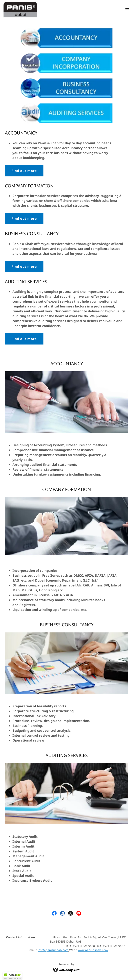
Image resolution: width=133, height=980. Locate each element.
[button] (127, 10)
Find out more (24, 171)
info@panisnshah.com (53, 950)
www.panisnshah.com (93, 950)
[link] (20, 10)
